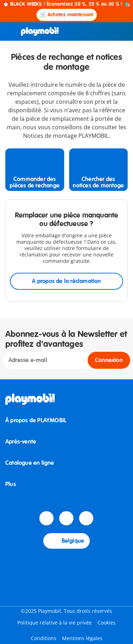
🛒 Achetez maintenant (67, 15)
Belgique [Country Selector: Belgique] (67, 541)
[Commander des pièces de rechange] (35, 170)
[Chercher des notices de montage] (99, 170)
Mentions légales (82, 638)
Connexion (109, 360)
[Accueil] (40, 32)
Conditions (44, 638)
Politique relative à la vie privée (55, 623)
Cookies (107, 623)
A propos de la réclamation (66, 281)
